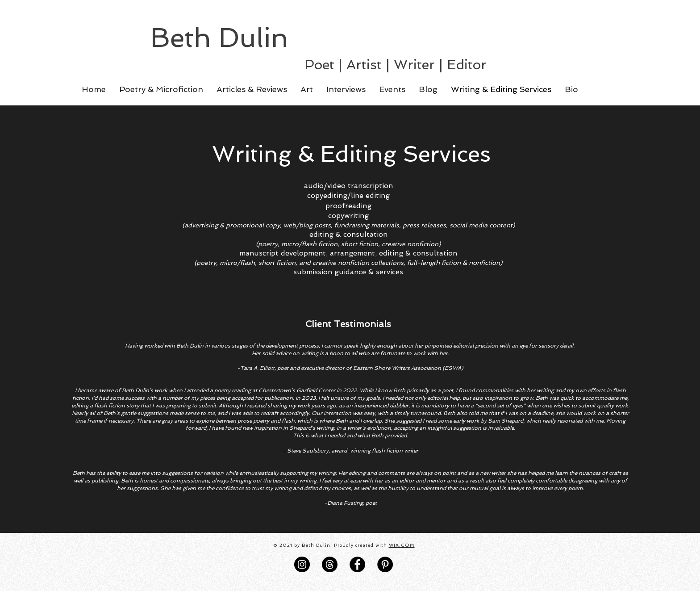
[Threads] (330, 564)
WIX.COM (402, 545)
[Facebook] (357, 564)
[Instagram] (302, 564)
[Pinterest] (385, 564)
